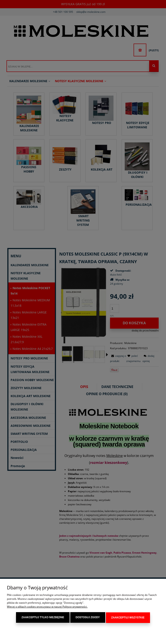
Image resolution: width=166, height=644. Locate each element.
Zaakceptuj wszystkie (128, 618)
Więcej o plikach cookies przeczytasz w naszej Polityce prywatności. (47, 607)
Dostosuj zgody (88, 618)
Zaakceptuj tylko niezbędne (43, 618)
